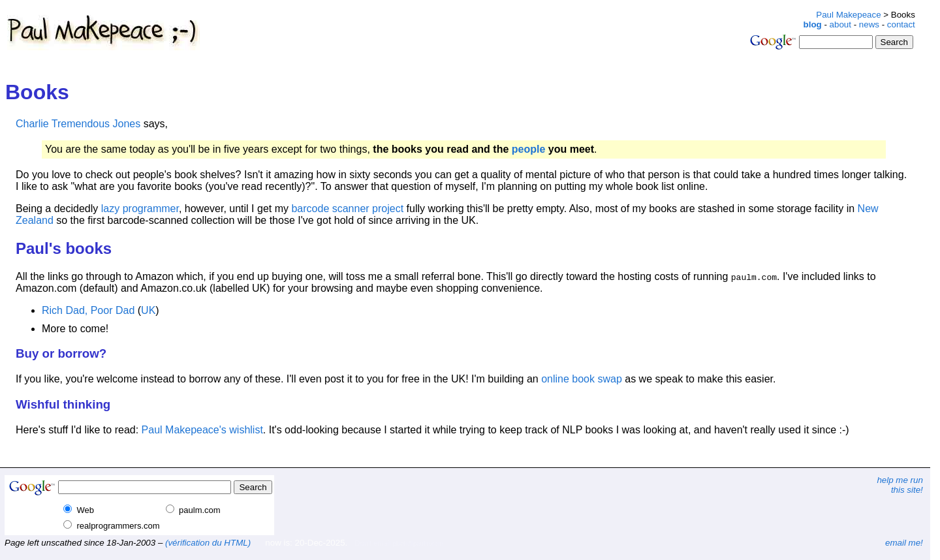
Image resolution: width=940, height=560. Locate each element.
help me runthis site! (900, 485)
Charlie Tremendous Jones (78, 124)
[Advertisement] (423, 15)
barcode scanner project (347, 209)
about (840, 24)
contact (901, 24)
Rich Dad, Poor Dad (88, 310)
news (869, 24)
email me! (904, 543)
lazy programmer (140, 209)
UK (148, 310)
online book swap (582, 379)
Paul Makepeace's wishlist (202, 430)
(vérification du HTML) (208, 543)
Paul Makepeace (848, 15)
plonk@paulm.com (418, 544)
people (529, 149)
